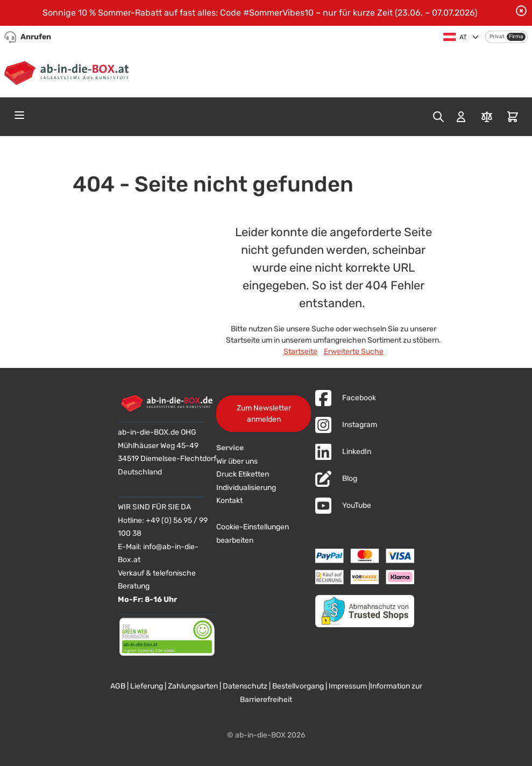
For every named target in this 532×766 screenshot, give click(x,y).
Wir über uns (237, 461)
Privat (497, 37)
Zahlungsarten (193, 686)
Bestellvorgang (298, 686)
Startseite (300, 352)
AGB (118, 686)
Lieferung (147, 686)
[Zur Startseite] (69, 72)
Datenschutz (245, 686)
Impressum (348, 686)
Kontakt (229, 501)
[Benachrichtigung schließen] (521, 11)
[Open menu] (19, 115)
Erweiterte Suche (354, 352)
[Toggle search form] (438, 117)
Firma (516, 37)
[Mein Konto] (461, 117)
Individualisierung (246, 488)
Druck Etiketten (243, 474)
